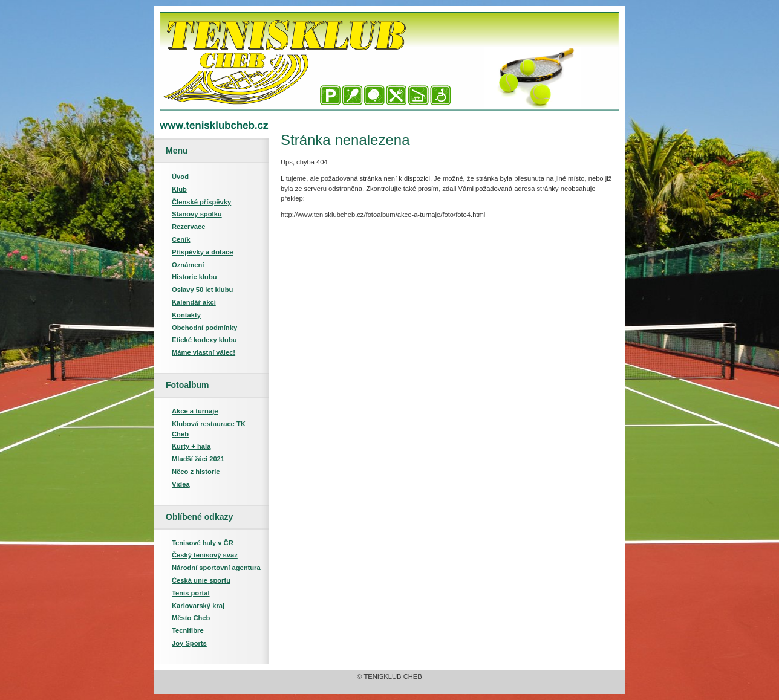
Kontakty (186, 315)
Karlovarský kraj (198, 606)
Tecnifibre (188, 630)
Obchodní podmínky (204, 328)
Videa (181, 484)
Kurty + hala (191, 446)
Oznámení (188, 265)
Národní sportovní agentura (216, 568)
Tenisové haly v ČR (203, 543)
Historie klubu (194, 277)
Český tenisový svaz (205, 555)
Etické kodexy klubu (204, 340)
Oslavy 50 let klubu (202, 290)
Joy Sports (189, 643)
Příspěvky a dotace (202, 252)
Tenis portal (191, 593)
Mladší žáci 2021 (198, 459)
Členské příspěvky (201, 202)
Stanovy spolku (197, 214)
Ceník (181, 239)
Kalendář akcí (194, 302)
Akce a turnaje (195, 411)
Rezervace (188, 227)
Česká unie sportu (201, 580)
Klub (179, 189)
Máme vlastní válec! (204, 352)
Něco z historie (196, 472)
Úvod (180, 177)
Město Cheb (191, 618)
